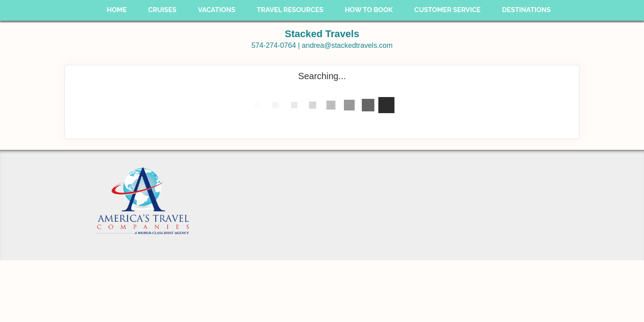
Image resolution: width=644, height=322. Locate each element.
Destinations (527, 10)
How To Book (369, 10)
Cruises (162, 10)
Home (117, 10)
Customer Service (447, 10)
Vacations (216, 10)
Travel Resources (290, 10)
